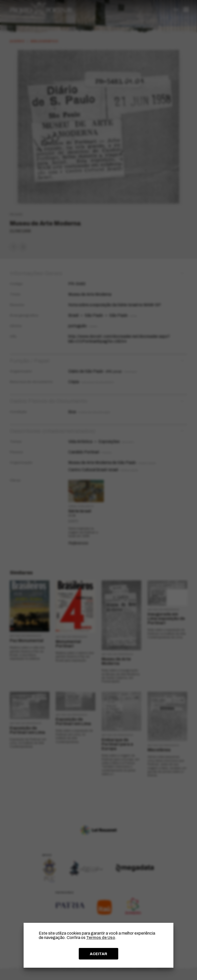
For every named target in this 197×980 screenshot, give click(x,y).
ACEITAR (98, 954)
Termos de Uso (101, 938)
